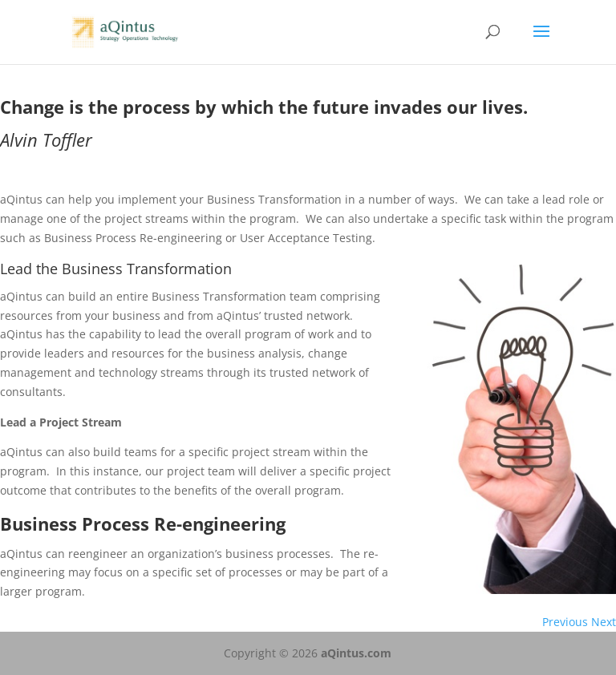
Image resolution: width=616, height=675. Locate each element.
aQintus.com (356, 653)
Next (604, 622)
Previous (565, 622)
